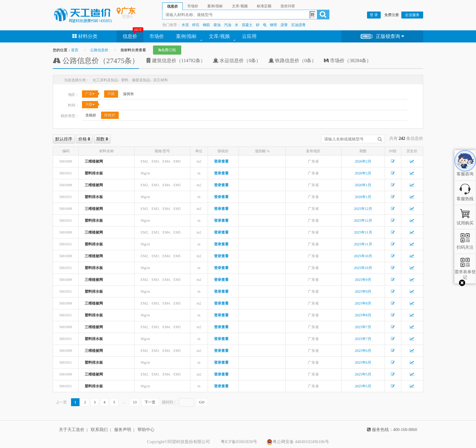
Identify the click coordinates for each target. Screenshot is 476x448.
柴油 (217, 25)
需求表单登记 (465, 272)
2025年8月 (363, 303)
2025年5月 (363, 374)
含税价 (91, 115)
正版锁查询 (382, 37)
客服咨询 (465, 169)
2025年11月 (363, 232)
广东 (90, 94)
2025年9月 (363, 280)
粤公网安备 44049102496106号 (298, 442)
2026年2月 (363, 161)
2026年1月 (363, 185)
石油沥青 (298, 25)
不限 (111, 94)
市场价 (157, 36)
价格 (84, 139)
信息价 (130, 36)
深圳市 (128, 94)
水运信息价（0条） (237, 61)
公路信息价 (99, 50)
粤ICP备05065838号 (239, 442)
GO (202, 402)
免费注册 (392, 15)
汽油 (228, 25)
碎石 (196, 25)
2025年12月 (363, 209)
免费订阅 (167, 50)
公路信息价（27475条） (96, 61)
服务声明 (123, 430)
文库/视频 (219, 36)
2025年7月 (363, 327)
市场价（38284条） (348, 61)
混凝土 (247, 25)
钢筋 (206, 25)
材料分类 (85, 36)
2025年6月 (363, 351)
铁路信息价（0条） (292, 61)
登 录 (374, 15)
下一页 (150, 402)
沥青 (284, 25)
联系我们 (99, 430)
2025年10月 (363, 256)
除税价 (110, 115)
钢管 (274, 25)
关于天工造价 (72, 430)
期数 (102, 139)
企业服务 (412, 15)
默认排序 (64, 139)
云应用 (249, 36)
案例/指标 (186, 36)
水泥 (185, 25)
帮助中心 (146, 430)
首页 (75, 50)
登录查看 (221, 161)
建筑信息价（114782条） (176, 61)
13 (135, 402)
